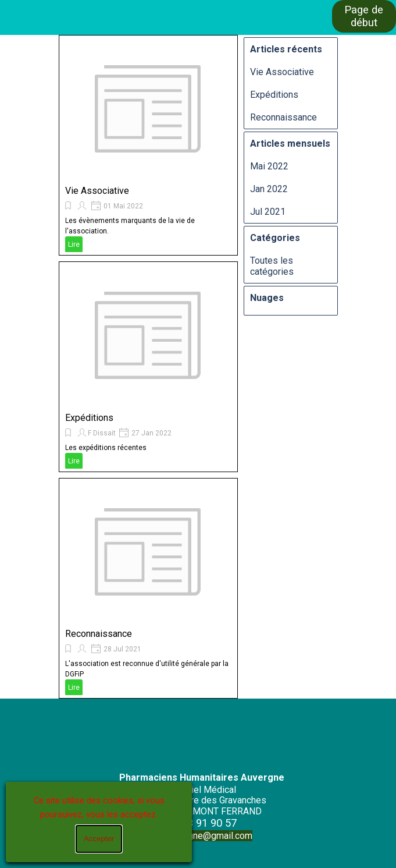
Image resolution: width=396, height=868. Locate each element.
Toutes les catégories (272, 266)
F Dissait (102, 433)
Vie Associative (97, 191)
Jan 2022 (269, 189)
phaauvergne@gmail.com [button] (202, 836)
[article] (148, 145)
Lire (74, 245)
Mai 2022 (269, 166)
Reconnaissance (99, 634)
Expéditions (89, 418)
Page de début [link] (364, 16)
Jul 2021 (268, 212)
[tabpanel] (202, 799)
